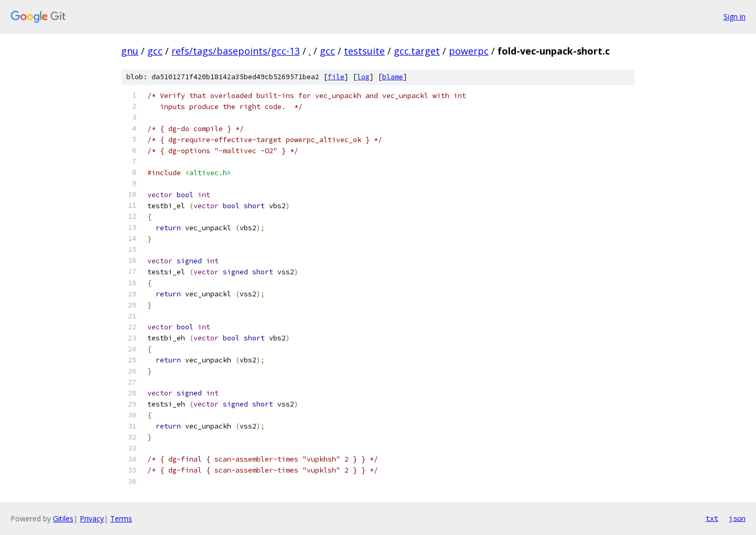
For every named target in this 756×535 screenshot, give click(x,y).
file (336, 77)
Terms (121, 518)
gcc (155, 51)
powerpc (469, 51)
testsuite (364, 51)
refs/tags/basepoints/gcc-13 (236, 51)
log (363, 77)
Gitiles (63, 518)
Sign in (735, 17)
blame (393, 77)
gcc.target (417, 51)
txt (712, 518)
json (737, 518)
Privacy (92, 518)
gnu (130, 51)
